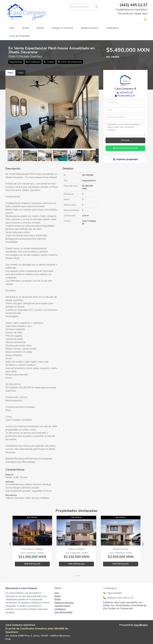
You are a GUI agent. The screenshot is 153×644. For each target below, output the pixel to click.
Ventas (25, 28)
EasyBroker (141, 625)
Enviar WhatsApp (125, 148)
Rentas (40, 28)
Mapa (21, 73)
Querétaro (36, 56)
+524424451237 (126, 96)
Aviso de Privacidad (19, 36)
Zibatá (12, 56)
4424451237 (126, 93)
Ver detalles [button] (32, 564)
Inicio (12, 28)
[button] (9, 544)
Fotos (10, 73)
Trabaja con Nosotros (62, 28)
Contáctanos (113, 28)
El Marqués (23, 56)
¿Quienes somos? (90, 28)
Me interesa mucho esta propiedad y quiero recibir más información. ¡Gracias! (125, 129)
